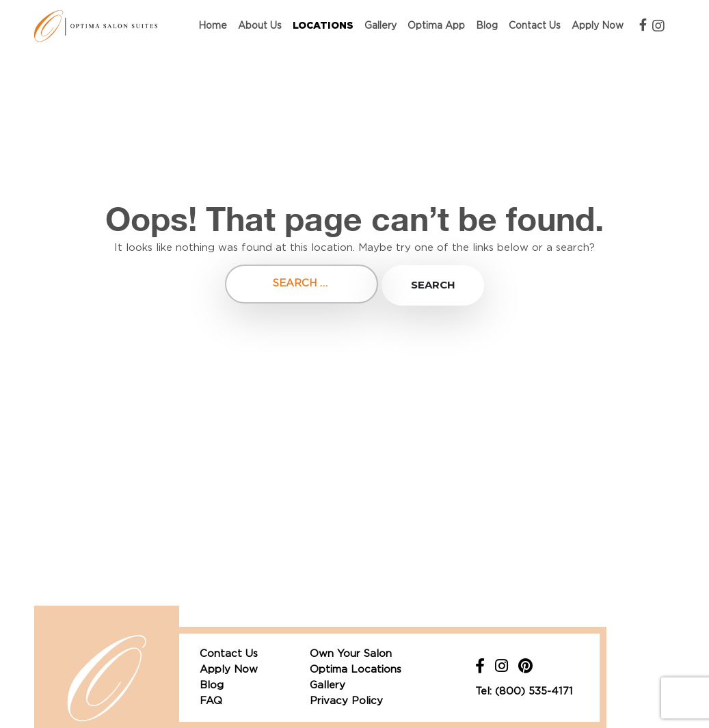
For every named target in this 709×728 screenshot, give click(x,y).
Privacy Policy (346, 701)
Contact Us (535, 26)
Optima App (436, 26)
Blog (487, 26)
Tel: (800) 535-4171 (524, 691)
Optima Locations (356, 670)
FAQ (211, 701)
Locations (323, 26)
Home (213, 26)
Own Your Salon (351, 654)
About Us (260, 26)
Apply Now (598, 26)
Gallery (380, 26)
